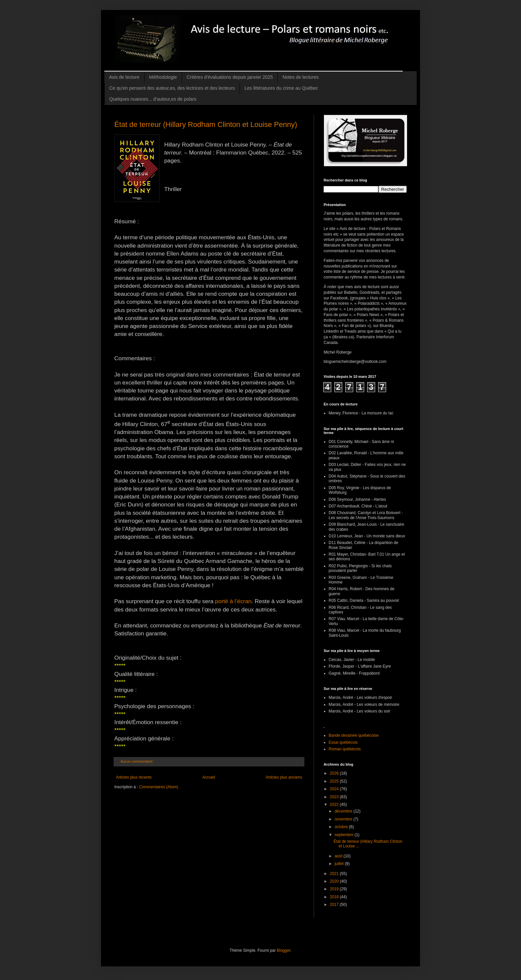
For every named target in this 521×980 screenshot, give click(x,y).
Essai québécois (343, 742)
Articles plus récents (134, 777)
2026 (335, 773)
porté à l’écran (233, 601)
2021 (335, 874)
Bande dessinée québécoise (354, 735)
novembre (344, 819)
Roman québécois (345, 749)
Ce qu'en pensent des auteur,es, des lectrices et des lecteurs (172, 88)
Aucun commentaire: (138, 761)
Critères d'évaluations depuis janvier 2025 (230, 77)
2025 (335, 781)
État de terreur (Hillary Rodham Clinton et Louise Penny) (206, 124)
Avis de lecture (124, 77)
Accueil (209, 777)
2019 (335, 889)
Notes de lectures (301, 77)
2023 (335, 797)
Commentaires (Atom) (159, 787)
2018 (335, 897)
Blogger (284, 950)
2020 (335, 881)
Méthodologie (163, 77)
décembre (344, 811)
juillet (340, 864)
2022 (335, 805)
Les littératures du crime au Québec (281, 88)
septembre (345, 835)
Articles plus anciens (284, 777)
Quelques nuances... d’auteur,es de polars (153, 99)
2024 (335, 789)
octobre (342, 827)
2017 (335, 905)
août (339, 856)
